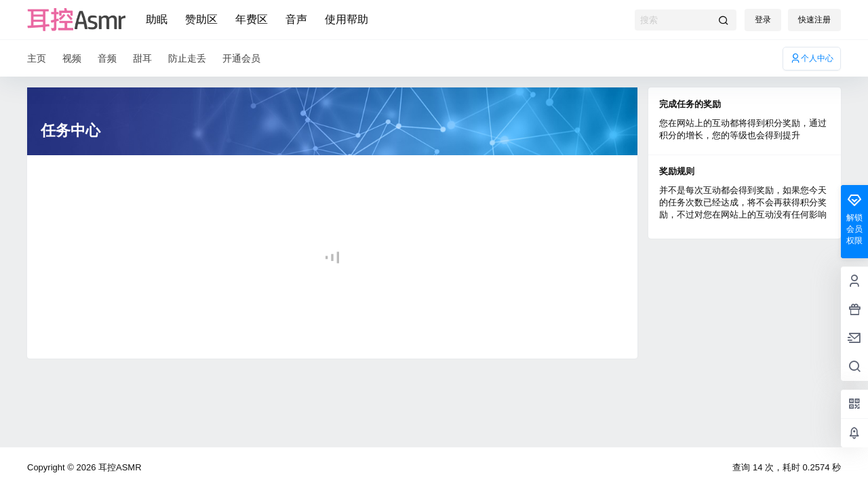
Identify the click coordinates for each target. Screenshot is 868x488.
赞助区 (201, 19)
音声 (296, 19)
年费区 (252, 19)
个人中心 (812, 58)
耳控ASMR (118, 467)
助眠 (157, 19)
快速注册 (814, 20)
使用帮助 (347, 19)
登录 (763, 20)
